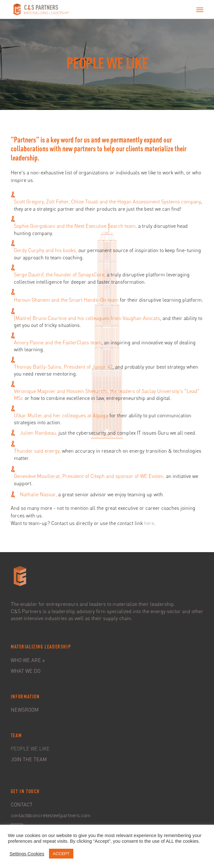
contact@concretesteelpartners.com (51, 815)
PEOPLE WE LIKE (30, 749)
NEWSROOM (25, 710)
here (149, 523)
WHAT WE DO (26, 671)
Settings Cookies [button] (27, 854)
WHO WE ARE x (28, 660)
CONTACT (22, 805)
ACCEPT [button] (61, 854)
